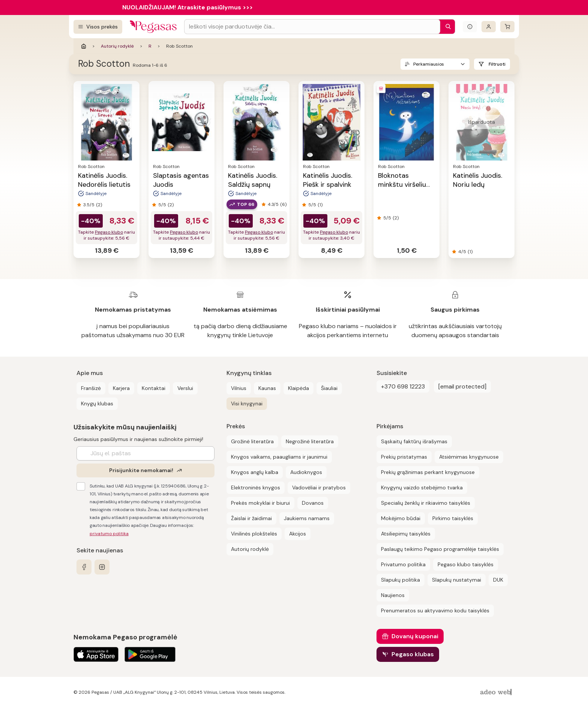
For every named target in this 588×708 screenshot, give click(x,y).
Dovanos (313, 503)
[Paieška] (446, 27)
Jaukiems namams (307, 518)
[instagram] (102, 567)
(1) (320, 205)
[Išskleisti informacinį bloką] (470, 27)
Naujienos (393, 595)
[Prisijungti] (489, 27)
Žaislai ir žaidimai (251, 518)
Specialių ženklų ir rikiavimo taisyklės (426, 503)
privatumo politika (109, 534)
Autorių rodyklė (117, 46)
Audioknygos (306, 472)
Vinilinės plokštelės (254, 534)
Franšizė (91, 388)
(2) (99, 205)
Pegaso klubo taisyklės (466, 564)
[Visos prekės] (98, 27)
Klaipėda (298, 388)
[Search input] (312, 27)
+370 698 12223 (403, 386)
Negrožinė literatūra (310, 441)
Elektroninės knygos (256, 487)
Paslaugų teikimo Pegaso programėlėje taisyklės (440, 549)
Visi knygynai (247, 403)
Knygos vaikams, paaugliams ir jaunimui (279, 457)
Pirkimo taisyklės (453, 518)
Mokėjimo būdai (401, 518)
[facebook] (84, 567)
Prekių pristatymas (404, 457)
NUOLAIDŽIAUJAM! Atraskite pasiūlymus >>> (187, 7)
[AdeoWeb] (497, 692)
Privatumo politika (403, 564)
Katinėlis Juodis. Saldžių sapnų (253, 180)
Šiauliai (329, 388)
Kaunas (267, 388)
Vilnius (239, 388)
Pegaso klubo (109, 232)
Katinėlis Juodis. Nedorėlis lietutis (104, 180)
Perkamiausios (429, 64)
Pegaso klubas (413, 654)
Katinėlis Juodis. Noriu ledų (478, 180)
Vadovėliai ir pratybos (319, 487)
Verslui (185, 388)
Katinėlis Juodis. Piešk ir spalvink (328, 180)
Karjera (121, 388)
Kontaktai (154, 388)
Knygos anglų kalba (255, 472)
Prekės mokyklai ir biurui (260, 503)
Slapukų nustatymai (457, 580)
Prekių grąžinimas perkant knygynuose (428, 472)
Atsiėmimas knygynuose (469, 457)
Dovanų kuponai (415, 636)
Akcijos (298, 534)
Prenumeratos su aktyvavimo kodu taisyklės (435, 610)
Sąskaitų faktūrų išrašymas (414, 441)
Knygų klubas (97, 403)
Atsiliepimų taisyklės (406, 534)
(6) (283, 204)
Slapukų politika (400, 580)
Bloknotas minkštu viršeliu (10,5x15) (402, 184)
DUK (498, 580)
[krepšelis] (507, 27)
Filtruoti (497, 64)
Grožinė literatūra (252, 441)
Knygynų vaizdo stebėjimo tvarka (422, 487)
